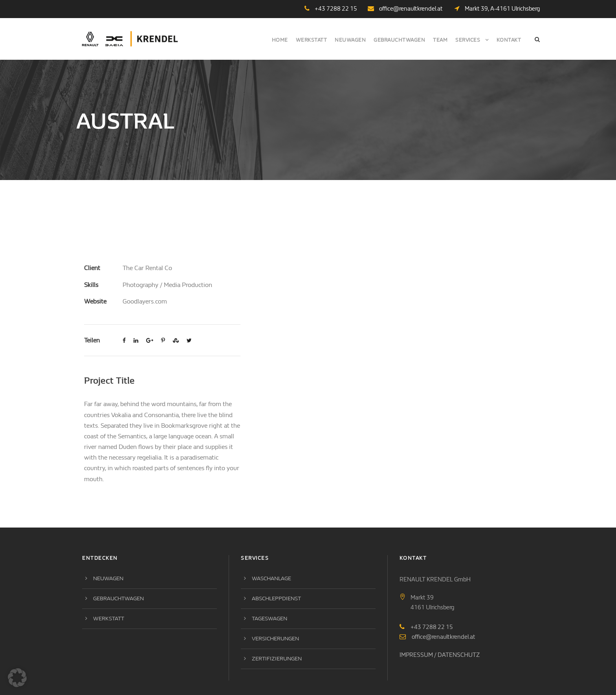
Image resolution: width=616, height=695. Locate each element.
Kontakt (509, 40)
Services (468, 40)
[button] (17, 678)
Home (280, 40)
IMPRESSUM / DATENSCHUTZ (440, 610)
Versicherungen (275, 595)
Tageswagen (269, 575)
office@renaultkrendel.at (411, 9)
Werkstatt (312, 40)
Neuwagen (350, 40)
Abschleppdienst (276, 554)
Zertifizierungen (277, 615)
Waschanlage (271, 534)
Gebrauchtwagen (399, 40)
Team (440, 40)
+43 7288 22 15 (432, 583)
